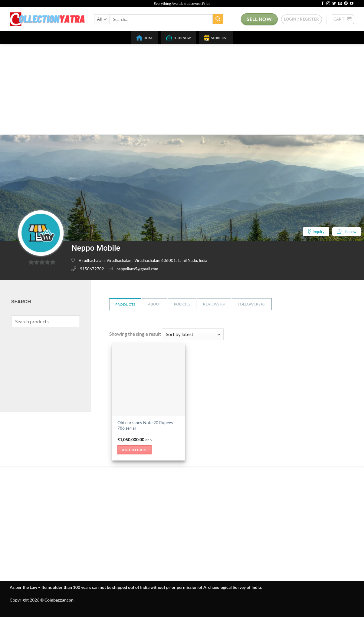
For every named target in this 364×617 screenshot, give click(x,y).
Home (145, 38)
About (155, 304)
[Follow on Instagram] (328, 4)
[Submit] (218, 19)
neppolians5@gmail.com (137, 269)
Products (125, 304)
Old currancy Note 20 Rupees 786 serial (145, 425)
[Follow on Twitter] (334, 4)
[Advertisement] (182, 89)
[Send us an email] (340, 4)
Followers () (252, 304)
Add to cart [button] (135, 450)
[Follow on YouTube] (352, 4)
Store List (216, 38)
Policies (182, 304)
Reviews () (214, 304)
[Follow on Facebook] (323, 4)
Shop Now (179, 38)
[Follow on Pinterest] (346, 4)
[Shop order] (193, 334)
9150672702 (92, 269)
